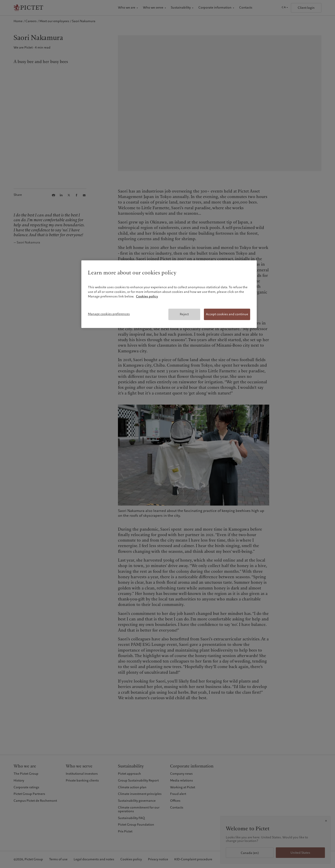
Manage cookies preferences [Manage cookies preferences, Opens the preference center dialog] (109, 314)
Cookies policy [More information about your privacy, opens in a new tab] (147, 296)
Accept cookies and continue (227, 314)
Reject (184, 314)
